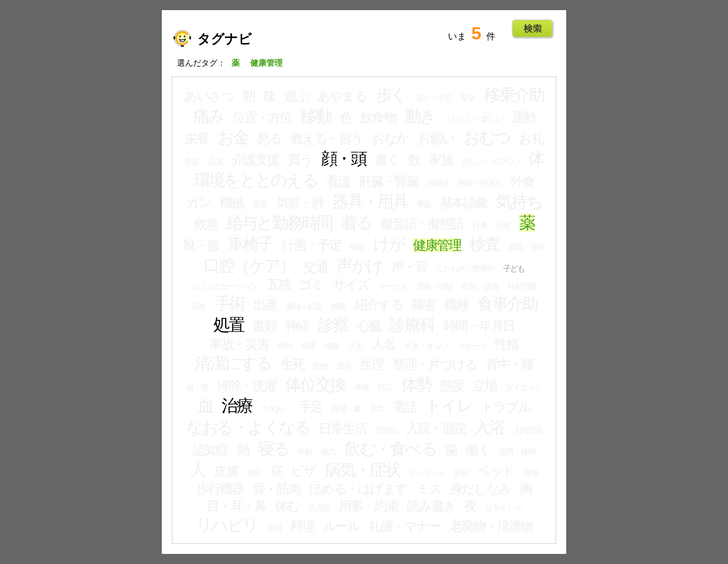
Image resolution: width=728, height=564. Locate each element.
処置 (229, 325)
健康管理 (437, 245)
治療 (237, 406)
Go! (533, 29)
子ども (514, 269)
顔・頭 (344, 159)
